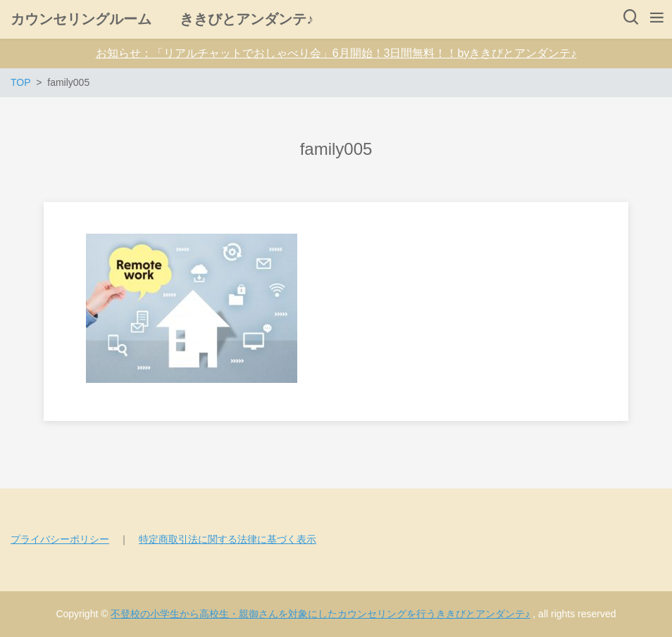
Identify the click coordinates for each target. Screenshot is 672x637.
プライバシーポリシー (60, 539)
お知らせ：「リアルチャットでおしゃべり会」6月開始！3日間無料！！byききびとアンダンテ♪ (336, 53)
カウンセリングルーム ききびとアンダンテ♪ (162, 19)
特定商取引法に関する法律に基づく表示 (228, 539)
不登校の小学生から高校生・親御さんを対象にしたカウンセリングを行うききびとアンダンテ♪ (320, 614)
